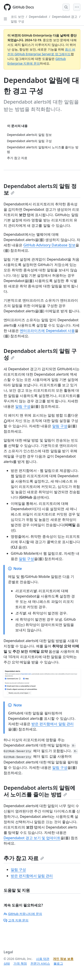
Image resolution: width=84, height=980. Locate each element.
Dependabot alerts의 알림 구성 (40, 354)
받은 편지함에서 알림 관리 (52, 724)
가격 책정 (20, 963)
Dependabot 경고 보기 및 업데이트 (32, 838)
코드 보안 (17, 17)
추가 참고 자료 (24, 858)
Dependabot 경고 (65, 17)
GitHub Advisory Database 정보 (49, 245)
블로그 (58, 963)
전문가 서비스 (40, 963)
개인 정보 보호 (63, 959)
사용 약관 (43, 959)
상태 (7, 963)
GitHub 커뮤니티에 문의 (23, 914)
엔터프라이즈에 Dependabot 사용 (47, 331)
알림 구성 (17, 21)
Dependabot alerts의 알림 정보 (40, 189)
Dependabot (38, 17)
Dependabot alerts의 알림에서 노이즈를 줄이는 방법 (39, 791)
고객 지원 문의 (16, 920)
